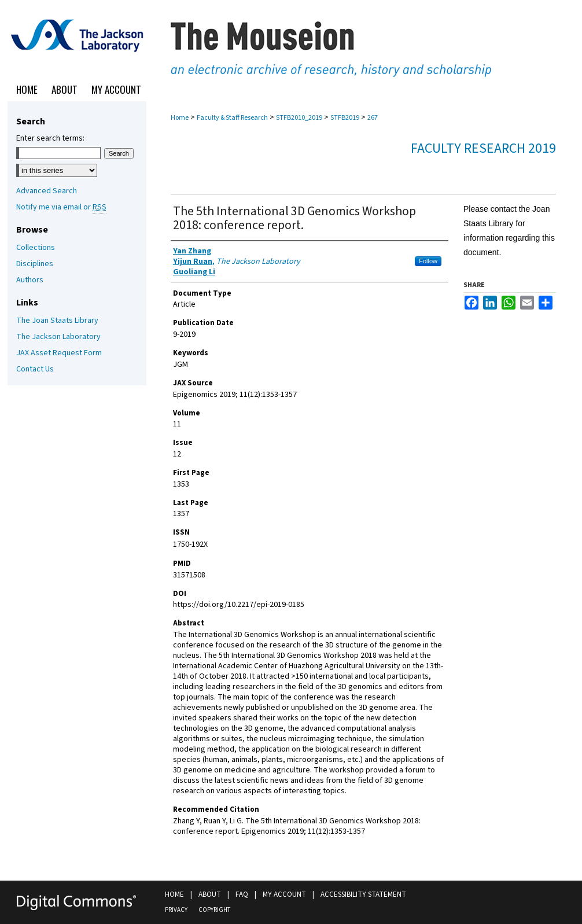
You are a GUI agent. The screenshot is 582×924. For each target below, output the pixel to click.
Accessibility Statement (363, 894)
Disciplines (35, 264)
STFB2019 (345, 118)
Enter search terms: (50, 138)
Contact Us (35, 369)
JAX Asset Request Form (59, 353)
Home (180, 118)
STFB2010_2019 (299, 118)
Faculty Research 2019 (483, 148)
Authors (30, 280)
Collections (36, 248)
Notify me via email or (61, 207)
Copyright (214, 910)
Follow (428, 261)
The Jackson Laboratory (58, 337)
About (210, 894)
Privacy (176, 910)
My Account (284, 894)
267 (373, 118)
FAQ (242, 894)
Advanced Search (47, 191)
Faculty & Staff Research (232, 118)
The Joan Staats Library (57, 321)
